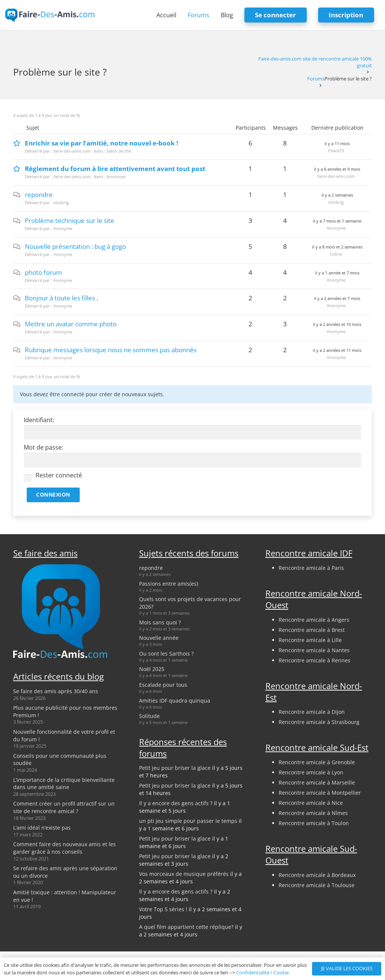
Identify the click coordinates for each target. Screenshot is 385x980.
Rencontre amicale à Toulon (314, 823)
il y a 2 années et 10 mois (337, 324)
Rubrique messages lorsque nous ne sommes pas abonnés (111, 350)
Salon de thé (119, 151)
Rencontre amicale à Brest (312, 630)
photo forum (43, 272)
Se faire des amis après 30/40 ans (56, 691)
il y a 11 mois (337, 143)
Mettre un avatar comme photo (71, 324)
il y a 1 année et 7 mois (337, 273)
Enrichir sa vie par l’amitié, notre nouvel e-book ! (102, 143)
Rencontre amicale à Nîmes (313, 813)
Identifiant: (39, 420)
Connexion (53, 495)
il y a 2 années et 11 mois (337, 350)
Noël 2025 (152, 669)
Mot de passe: (43, 448)
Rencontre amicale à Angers (314, 620)
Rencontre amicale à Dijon (312, 712)
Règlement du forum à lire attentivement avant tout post (115, 169)
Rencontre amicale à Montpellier (320, 793)
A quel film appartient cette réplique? (186, 927)
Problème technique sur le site (70, 220)
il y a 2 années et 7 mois (337, 298)
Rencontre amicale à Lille (310, 640)
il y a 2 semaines (337, 195)
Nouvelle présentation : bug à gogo (75, 246)
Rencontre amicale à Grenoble (317, 762)
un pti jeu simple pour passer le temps (188, 821)
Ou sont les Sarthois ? (166, 654)
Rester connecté (59, 475)
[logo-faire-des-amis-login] (50, 15)
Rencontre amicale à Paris (311, 568)
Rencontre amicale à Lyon (311, 772)
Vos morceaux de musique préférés (184, 874)
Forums (316, 79)
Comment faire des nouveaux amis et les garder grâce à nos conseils (64, 848)
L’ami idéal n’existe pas (42, 828)
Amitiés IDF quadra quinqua (175, 701)
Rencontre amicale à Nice (311, 803)
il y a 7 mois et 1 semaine (337, 221)
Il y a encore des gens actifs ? (176, 803)
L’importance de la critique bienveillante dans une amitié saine (64, 784)
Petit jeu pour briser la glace (175, 768)
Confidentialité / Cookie (262, 972)
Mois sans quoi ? (160, 622)
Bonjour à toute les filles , (61, 298)
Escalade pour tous (163, 685)
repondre (39, 195)
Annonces (116, 176)
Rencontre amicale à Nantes (314, 650)
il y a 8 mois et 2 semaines (337, 247)
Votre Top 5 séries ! (163, 909)
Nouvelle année (159, 638)
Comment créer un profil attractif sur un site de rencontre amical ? (64, 807)
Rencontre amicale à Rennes (315, 660)
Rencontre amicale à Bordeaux (317, 875)
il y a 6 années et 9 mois (337, 169)
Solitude (149, 716)
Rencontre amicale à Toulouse (317, 885)
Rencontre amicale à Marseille (317, 782)
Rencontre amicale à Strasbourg (319, 722)
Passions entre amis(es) (169, 584)
